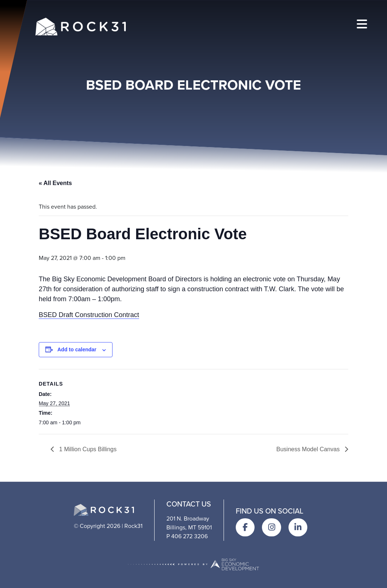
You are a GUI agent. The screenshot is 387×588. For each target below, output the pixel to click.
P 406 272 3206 (187, 536)
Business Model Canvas (309, 449)
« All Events (55, 183)
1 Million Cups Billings (87, 449)
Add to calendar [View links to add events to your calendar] (77, 349)
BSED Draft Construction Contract (89, 315)
